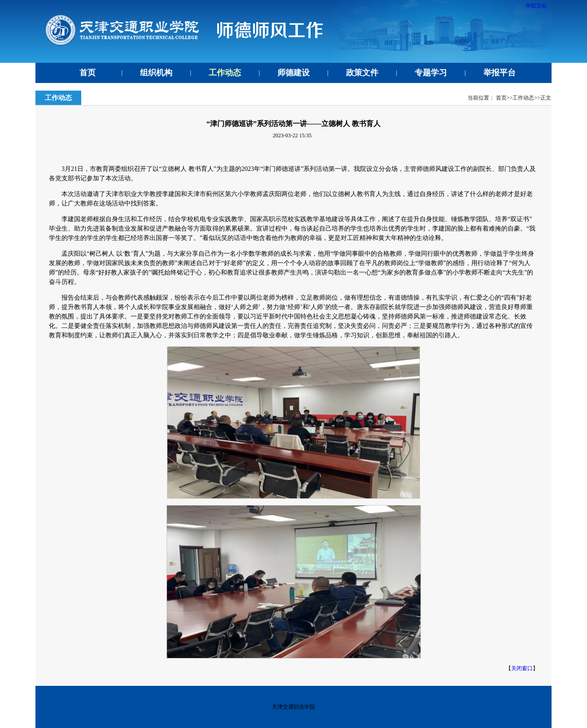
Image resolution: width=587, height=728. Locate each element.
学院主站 (536, 6)
